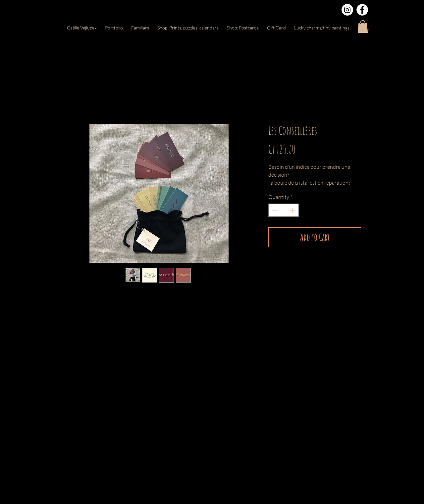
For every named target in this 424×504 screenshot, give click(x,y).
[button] (363, 26)
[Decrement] (274, 210)
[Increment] (293, 210)
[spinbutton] (284, 210)
